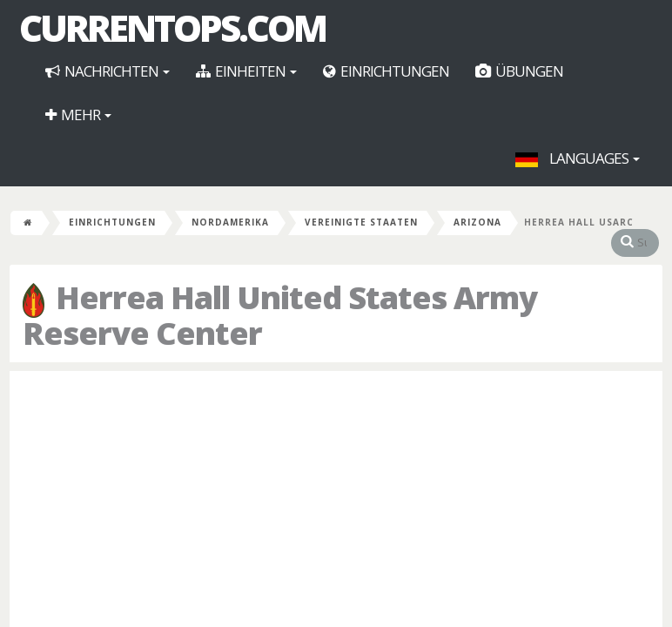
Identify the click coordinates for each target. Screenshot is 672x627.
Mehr (78, 115)
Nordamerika (230, 222)
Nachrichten (108, 71)
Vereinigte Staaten (361, 222)
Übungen (519, 71)
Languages (578, 158)
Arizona (477, 222)
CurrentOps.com (172, 28)
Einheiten (246, 71)
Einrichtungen (386, 71)
